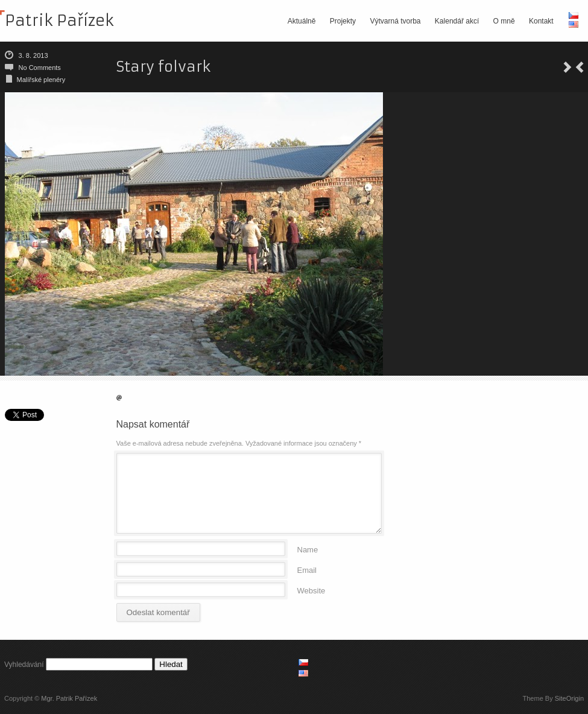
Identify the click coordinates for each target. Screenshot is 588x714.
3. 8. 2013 (33, 55)
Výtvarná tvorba (395, 21)
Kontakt (541, 21)
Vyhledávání (24, 665)
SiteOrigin (569, 698)
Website (311, 590)
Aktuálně (302, 21)
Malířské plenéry (41, 80)
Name (308, 549)
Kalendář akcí (457, 21)
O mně (504, 21)
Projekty (343, 21)
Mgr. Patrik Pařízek (69, 698)
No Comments (40, 68)
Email (307, 570)
